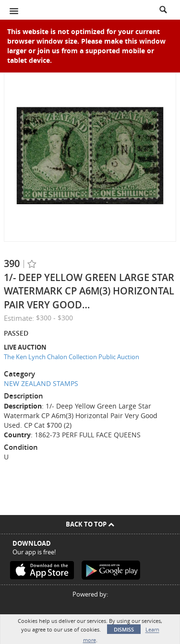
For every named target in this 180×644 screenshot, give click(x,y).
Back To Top (90, 524)
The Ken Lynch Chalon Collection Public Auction (72, 357)
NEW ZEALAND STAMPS (41, 383)
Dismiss (124, 629)
